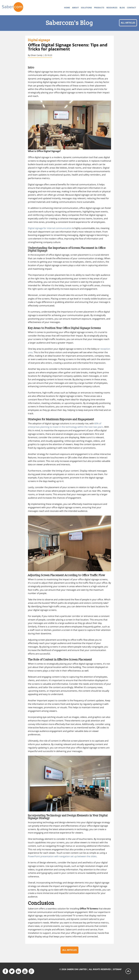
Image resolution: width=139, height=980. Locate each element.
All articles (128, 23)
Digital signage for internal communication (50, 228)
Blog (122, 8)
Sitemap (117, 969)
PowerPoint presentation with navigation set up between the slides (62, 856)
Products (99, 8)
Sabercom (17, 8)
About (75, 8)
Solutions (86, 8)
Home (67, 8)
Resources (112, 8)
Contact (131, 8)
